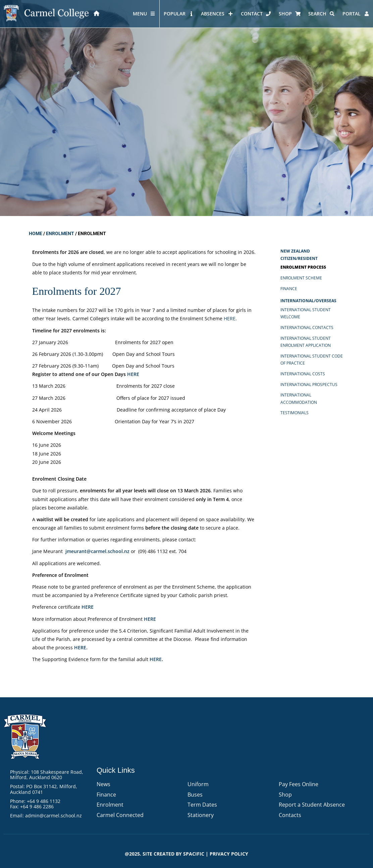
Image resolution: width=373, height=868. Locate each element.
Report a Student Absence (312, 805)
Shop (285, 795)
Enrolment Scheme (301, 278)
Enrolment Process (303, 267)
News (103, 784)
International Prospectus (309, 385)
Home (36, 233)
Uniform (198, 784)
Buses (195, 795)
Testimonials (295, 413)
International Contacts (307, 328)
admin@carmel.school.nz (54, 816)
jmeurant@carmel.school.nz (97, 551)
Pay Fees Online (299, 784)
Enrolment (60, 233)
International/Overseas (308, 301)
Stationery (201, 815)
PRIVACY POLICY (229, 854)
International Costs (303, 374)
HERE (133, 374)
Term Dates (202, 805)
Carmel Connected (120, 815)
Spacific (194, 854)
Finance (289, 289)
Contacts (290, 815)
